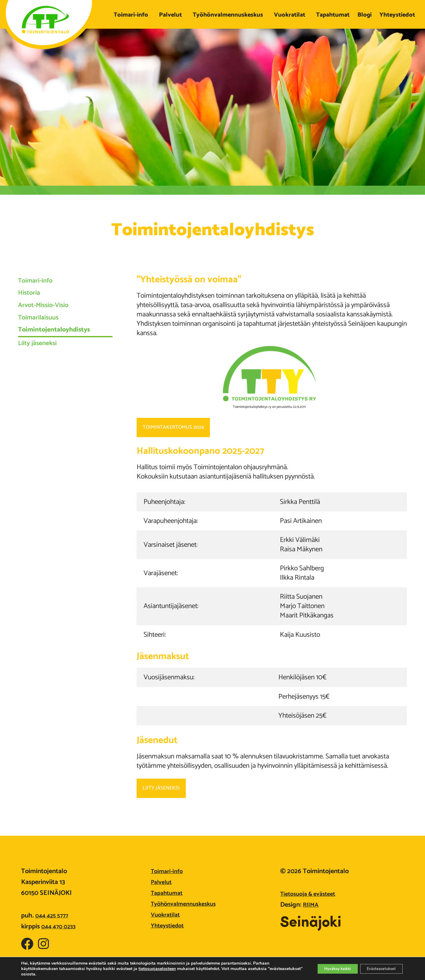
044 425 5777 (54, 916)
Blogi (365, 15)
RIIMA (312, 905)
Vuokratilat (167, 915)
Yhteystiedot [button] (399, 15)
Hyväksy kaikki (327, 969)
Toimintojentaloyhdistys (65, 354)
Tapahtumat (333, 15)
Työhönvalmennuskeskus (187, 904)
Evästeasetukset (378, 969)
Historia (32, 301)
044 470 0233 (61, 927)
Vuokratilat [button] (291, 15)
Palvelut (163, 882)
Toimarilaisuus (44, 336)
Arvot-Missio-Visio (51, 319)
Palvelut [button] (172, 15)
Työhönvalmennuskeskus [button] (229, 15)
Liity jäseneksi (43, 372)
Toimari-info (41, 283)
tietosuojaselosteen (157, 969)
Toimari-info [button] (132, 15)
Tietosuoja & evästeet (311, 894)
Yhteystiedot (169, 926)
